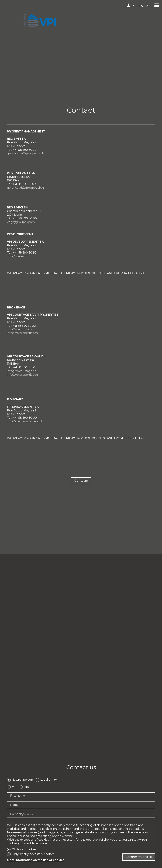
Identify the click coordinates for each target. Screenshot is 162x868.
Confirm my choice (139, 857)
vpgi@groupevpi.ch (21, 222)
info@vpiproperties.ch (22, 333)
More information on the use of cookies (36, 860)
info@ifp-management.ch (25, 421)
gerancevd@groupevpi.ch (25, 188)
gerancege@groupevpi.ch (25, 153)
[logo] (39, 20)
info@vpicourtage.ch (22, 329)
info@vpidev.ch (18, 256)
